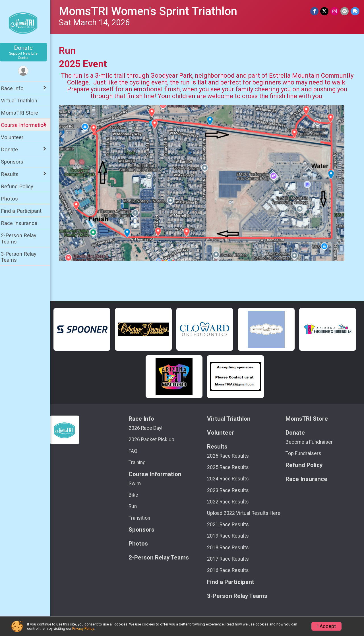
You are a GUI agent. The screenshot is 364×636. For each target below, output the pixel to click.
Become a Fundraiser (310, 442)
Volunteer (16, 137)
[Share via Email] (345, 11)
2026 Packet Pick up (155, 439)
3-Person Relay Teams (22, 257)
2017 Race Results (230, 559)
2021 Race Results (230, 525)
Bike (136, 495)
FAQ (136, 451)
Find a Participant (25, 211)
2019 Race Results (230, 536)
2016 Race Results (230, 570)
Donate (27, 52)
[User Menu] (27, 71)
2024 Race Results (230, 479)
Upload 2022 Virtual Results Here (246, 513)
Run (136, 506)
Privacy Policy (83, 628)
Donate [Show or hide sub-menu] (13, 149)
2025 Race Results (230, 467)
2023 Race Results (230, 490)
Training (140, 462)
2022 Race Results (230, 502)
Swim (138, 484)
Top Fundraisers (305, 453)
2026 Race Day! (149, 428)
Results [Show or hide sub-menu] (13, 174)
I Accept (326, 626)
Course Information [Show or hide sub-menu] (27, 125)
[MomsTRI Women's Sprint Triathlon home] (27, 22)
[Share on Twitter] (325, 11)
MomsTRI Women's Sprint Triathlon (152, 11)
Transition (142, 518)
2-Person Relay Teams (22, 238)
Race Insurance (23, 223)
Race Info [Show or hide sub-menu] (16, 88)
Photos (13, 199)
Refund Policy (21, 186)
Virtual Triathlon (23, 101)
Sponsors (16, 162)
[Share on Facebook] (315, 11)
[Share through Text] (355, 11)
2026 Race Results (230, 456)
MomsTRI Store (23, 113)
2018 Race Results (230, 548)
